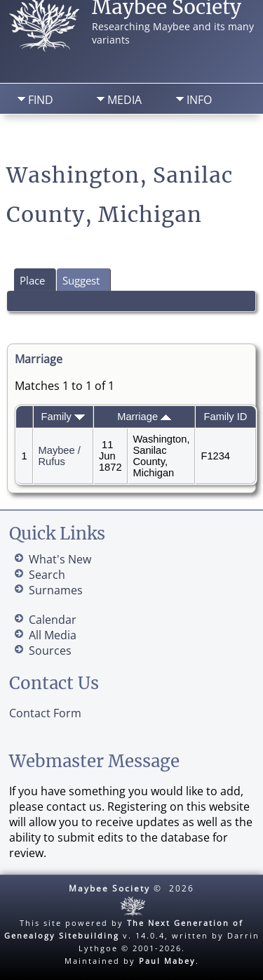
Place (32, 280)
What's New (60, 559)
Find (41, 100)
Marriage (144, 417)
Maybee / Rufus (60, 456)
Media (124, 100)
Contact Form (45, 713)
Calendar (53, 620)
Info (199, 100)
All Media (53, 635)
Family (63, 417)
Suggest (81, 280)
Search (111, 137)
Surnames (56, 590)
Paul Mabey (167, 961)
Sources (50, 651)
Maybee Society (109, 888)
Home (38, 137)
